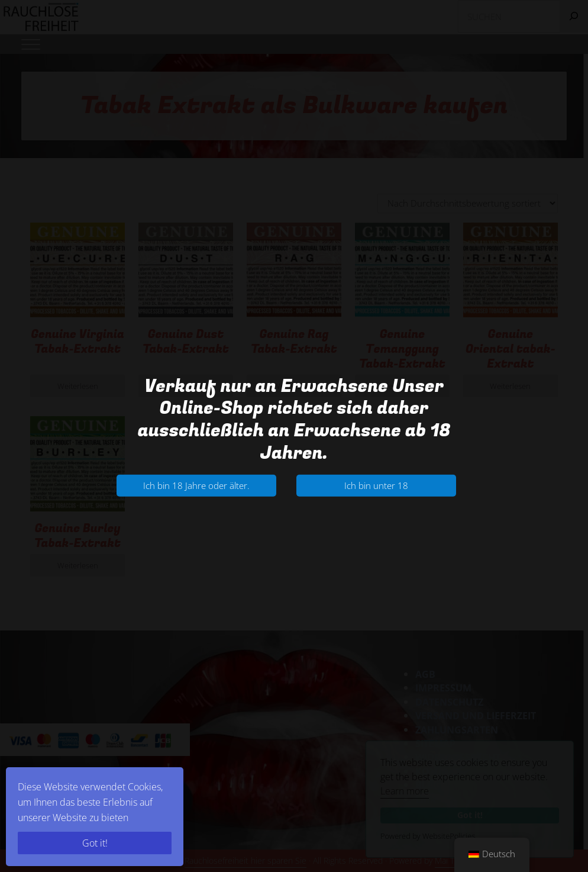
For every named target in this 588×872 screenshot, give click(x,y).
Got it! (95, 843)
